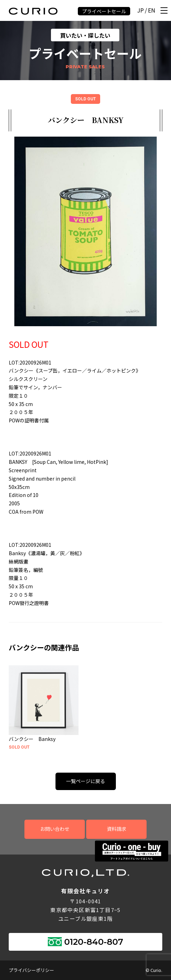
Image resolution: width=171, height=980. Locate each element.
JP (140, 11)
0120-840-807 (94, 942)
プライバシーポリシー (31, 970)
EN (152, 11)
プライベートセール (104, 11)
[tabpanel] (85, 231)
